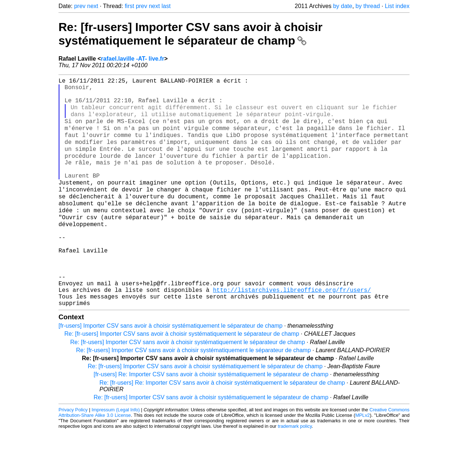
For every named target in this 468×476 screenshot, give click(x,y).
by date (343, 6)
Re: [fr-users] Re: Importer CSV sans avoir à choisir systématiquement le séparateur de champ (222, 427)
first (129, 6)
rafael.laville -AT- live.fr (133, 59)
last (166, 6)
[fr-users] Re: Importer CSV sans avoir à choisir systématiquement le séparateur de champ (211, 418)
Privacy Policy (73, 454)
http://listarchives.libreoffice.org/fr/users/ (292, 331)
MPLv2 (363, 459)
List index (397, 6)
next (93, 6)
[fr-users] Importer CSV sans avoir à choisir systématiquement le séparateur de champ (171, 370)
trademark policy (295, 470)
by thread (368, 6)
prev (80, 6)
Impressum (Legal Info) (116, 454)
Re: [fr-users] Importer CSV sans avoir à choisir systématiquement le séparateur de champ (190, 34)
